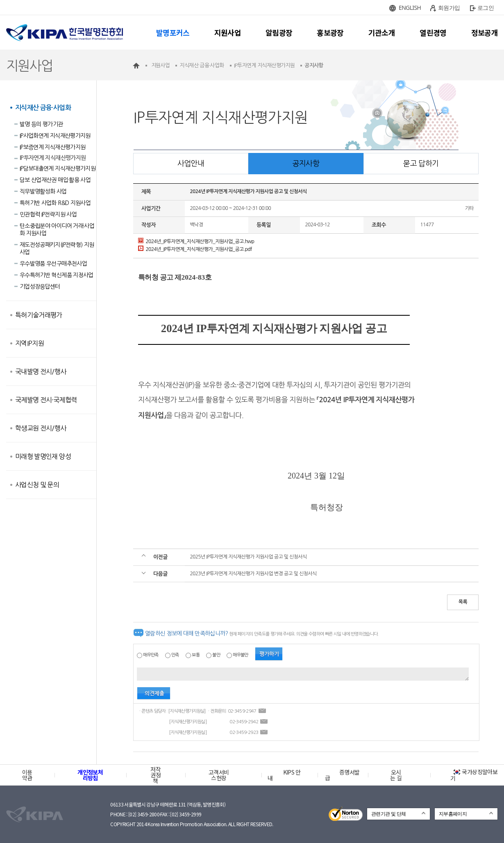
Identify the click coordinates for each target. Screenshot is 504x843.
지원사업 (228, 32)
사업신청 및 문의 (37, 485)
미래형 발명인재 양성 (43, 456)
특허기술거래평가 (39, 315)
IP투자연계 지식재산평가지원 (53, 158)
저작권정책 (156, 775)
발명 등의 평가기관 (41, 124)
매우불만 (240, 655)
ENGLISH (410, 8)
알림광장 (279, 32)
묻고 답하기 (421, 164)
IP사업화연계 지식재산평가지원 (55, 136)
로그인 (486, 8)
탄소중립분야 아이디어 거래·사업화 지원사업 (57, 230)
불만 (216, 655)
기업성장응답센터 (40, 287)
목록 (463, 602)
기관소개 (382, 32)
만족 (175, 655)
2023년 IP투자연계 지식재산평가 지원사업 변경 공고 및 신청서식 (253, 574)
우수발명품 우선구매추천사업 (53, 264)
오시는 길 (396, 775)
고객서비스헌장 (219, 775)
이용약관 (27, 775)
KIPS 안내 (284, 775)
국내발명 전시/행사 (41, 371)
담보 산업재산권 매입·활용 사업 (55, 180)
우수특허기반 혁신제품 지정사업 (57, 275)
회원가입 (449, 8)
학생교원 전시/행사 (41, 428)
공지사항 (306, 164)
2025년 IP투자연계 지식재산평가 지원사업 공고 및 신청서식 (248, 557)
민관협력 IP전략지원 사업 (48, 214)
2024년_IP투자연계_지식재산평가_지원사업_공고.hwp (196, 242)
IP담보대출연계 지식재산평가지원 (58, 169)
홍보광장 (330, 32)
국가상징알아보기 (474, 775)
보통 (196, 655)
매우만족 (151, 655)
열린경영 (433, 32)
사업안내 (191, 164)
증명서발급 (342, 775)
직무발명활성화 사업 (43, 191)
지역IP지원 (30, 343)
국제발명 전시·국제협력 (46, 400)
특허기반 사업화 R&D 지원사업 (55, 203)
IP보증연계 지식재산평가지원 (52, 147)
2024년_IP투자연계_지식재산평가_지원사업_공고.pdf (195, 249)
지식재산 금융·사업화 (43, 108)
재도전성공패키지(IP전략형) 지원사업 (57, 248)
